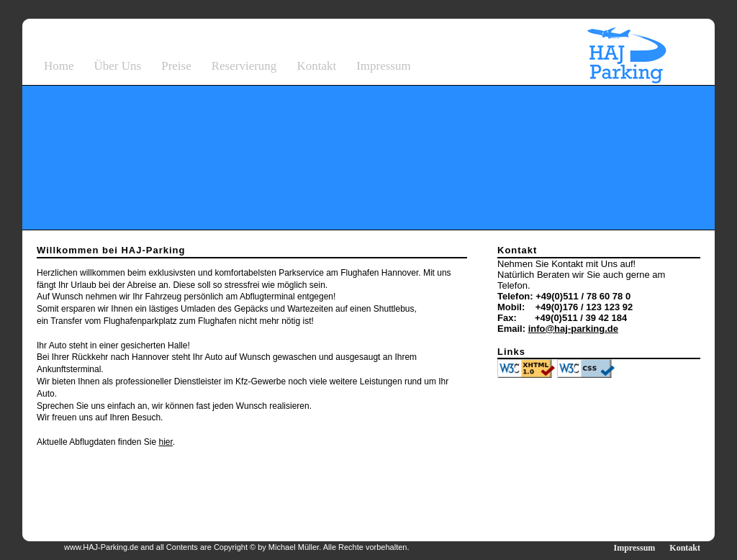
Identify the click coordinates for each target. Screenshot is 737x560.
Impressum (384, 66)
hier (165, 442)
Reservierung (244, 66)
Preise (176, 66)
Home (59, 66)
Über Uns (118, 66)
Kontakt (316, 66)
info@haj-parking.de (573, 329)
